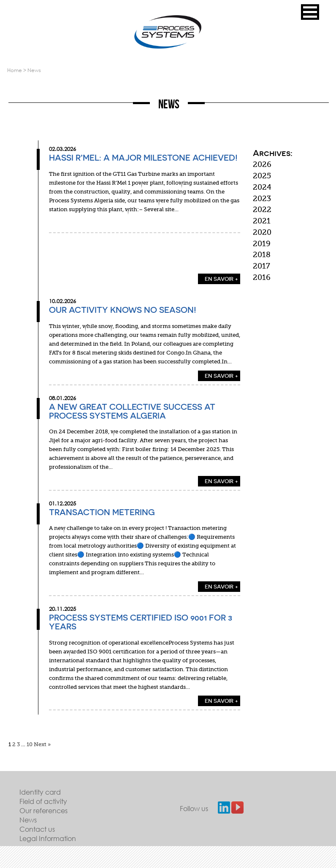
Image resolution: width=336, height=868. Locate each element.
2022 (262, 210)
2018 (262, 255)
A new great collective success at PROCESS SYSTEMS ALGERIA (132, 411)
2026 (262, 164)
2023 (262, 199)
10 (30, 744)
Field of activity (43, 801)
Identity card (40, 792)
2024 (262, 187)
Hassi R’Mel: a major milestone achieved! (143, 158)
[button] (310, 12)
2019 (262, 244)
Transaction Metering (102, 512)
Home (15, 70)
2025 (262, 176)
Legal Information (48, 838)
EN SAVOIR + (222, 279)
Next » (42, 744)
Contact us (37, 829)
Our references (43, 810)
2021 (262, 221)
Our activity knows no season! (123, 310)
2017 (261, 266)
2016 (262, 277)
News (28, 820)
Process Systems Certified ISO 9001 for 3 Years (141, 622)
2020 (262, 232)
